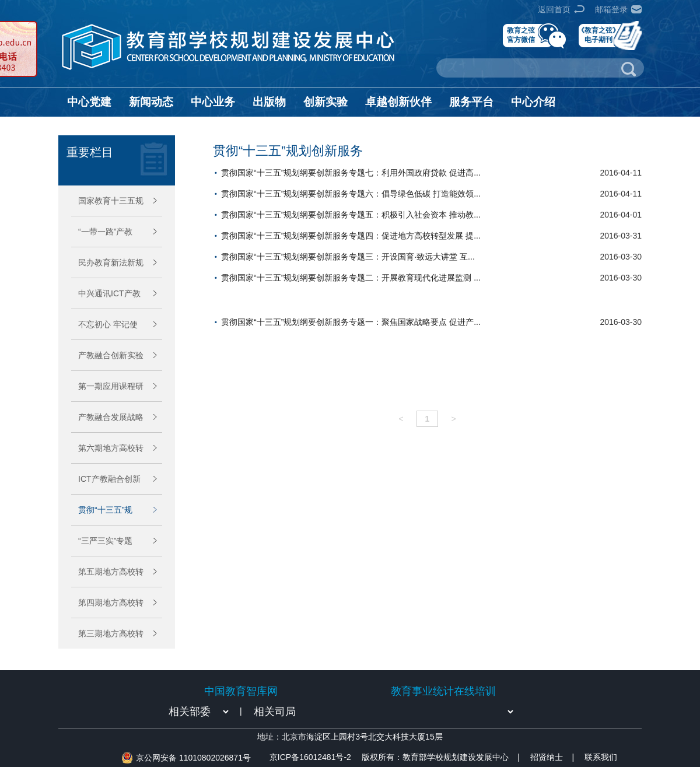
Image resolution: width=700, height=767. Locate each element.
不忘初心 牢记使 (108, 324)
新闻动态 (151, 102)
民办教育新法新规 (111, 262)
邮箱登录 (611, 9)
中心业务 (213, 102)
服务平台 (471, 102)
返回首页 (554, 9)
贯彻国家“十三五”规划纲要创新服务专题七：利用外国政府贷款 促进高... (351, 173)
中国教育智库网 (241, 691)
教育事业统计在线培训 (443, 691)
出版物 (269, 102)
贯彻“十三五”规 (105, 510)
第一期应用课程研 (111, 386)
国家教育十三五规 (111, 201)
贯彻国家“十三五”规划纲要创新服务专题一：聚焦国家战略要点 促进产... (351, 322)
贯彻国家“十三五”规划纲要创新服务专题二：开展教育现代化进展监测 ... (351, 278)
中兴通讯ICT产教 (109, 293)
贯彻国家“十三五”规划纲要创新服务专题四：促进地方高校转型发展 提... (351, 236)
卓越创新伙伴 (398, 102)
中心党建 (89, 102)
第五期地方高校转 (111, 572)
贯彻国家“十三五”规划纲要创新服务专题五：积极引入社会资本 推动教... (351, 215)
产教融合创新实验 (111, 355)
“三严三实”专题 (105, 541)
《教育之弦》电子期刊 (598, 35)
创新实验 (325, 102)
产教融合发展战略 (111, 417)
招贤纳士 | (552, 757)
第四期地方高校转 (111, 603)
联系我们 (601, 757)
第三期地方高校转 (111, 633)
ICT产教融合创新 (109, 479)
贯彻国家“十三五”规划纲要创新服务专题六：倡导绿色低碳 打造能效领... (351, 194)
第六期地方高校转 (111, 448)
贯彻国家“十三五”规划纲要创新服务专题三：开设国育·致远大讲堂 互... (348, 257)
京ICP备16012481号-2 (310, 757)
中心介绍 (533, 102)
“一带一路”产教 (105, 232)
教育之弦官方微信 (521, 35)
